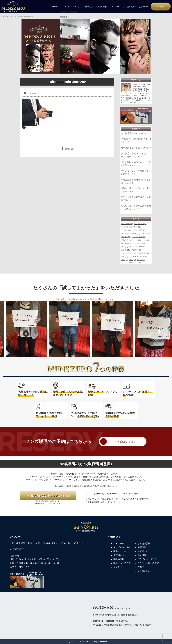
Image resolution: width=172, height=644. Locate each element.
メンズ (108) (134, 257)
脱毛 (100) (143, 257)
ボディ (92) (145, 234)
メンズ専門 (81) (135, 227)
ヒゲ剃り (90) (126, 230)
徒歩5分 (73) (135, 234)
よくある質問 (129, 7)
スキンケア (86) (135, 240)
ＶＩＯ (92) (146, 240)
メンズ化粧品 (144, 571)
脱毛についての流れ (123, 563)
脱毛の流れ (102, 7)
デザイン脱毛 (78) (139, 230)
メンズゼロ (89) (139, 243)
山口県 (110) (126, 250)
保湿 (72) (125, 227)
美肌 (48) (125, 240)
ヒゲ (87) (133, 260)
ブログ (141, 567)
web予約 (161, 7)
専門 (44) (125, 260)
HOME (55, 7)
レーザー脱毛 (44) (139, 237)
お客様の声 (144, 7)
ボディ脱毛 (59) (127, 224)
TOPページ (119, 543)
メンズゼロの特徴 (122, 547)
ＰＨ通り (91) (126, 237)
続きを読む (134, 102)
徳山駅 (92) (125, 234)
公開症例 (142, 547)
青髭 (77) (142, 247)
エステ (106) (126, 253)
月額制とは (88, 7)
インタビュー (120, 567)
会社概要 (142, 555)
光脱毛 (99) (133, 247)
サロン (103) (136, 253)
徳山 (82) (125, 247)
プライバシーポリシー (148, 559)
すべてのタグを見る (136, 262)
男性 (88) (125, 257)
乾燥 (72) (145, 253)
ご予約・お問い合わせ (148, 563)
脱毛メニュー (120, 551)
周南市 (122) (136, 250)
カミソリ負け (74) (141, 224)
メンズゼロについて (71, 7)
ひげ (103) (141, 260)
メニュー (115, 7)
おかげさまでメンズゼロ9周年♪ (136, 148)
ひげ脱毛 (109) (127, 243)
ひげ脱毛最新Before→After (134, 133)
